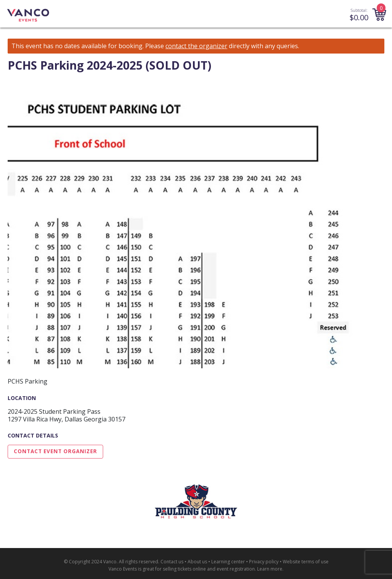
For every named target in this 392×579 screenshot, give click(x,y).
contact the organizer (196, 46)
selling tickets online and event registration (209, 569)
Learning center (228, 562)
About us (197, 562)
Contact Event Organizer (55, 451)
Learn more (270, 569)
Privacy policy (264, 562)
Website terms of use (306, 562)
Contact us (172, 562)
